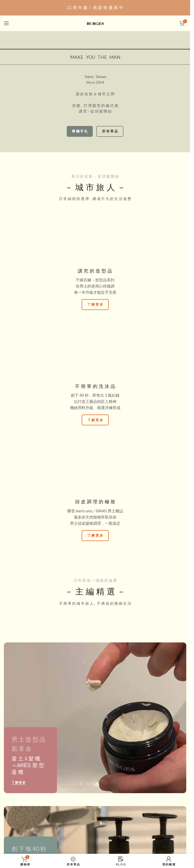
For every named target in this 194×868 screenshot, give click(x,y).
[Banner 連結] (95, 718)
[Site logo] (95, 23)
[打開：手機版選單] (6, 23)
